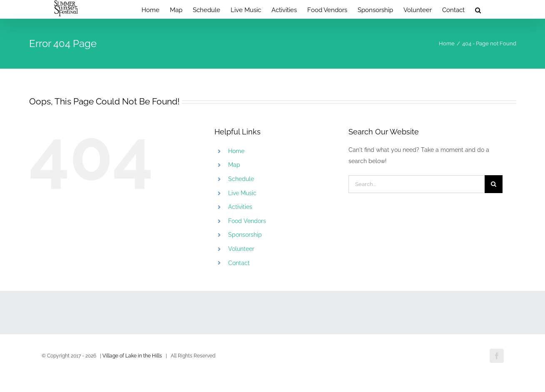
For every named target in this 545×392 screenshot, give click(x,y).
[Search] (494, 184)
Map (234, 165)
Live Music (242, 193)
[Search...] (417, 184)
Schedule (241, 179)
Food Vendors (247, 221)
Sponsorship (245, 235)
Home (236, 151)
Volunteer (241, 249)
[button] (478, 9)
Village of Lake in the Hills (132, 356)
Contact (239, 263)
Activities (240, 207)
